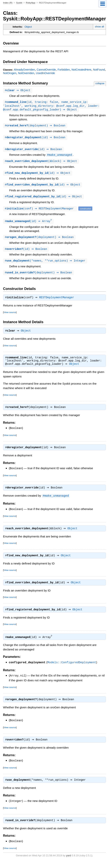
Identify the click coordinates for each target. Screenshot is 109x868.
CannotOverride (46, 70)
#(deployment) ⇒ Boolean (36, 126)
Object (28, 27)
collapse (100, 83)
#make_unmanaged (59, 156)
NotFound (99, 70)
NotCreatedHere (81, 70)
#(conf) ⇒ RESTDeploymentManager (41, 211)
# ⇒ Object (18, 91)
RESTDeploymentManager (58, 301)
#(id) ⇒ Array (29, 224)
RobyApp (31, 3)
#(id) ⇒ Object (38, 175)
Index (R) (8, 3)
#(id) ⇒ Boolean (36, 139)
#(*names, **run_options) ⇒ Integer (46, 264)
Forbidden (64, 70)
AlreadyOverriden (24, 70)
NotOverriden (26, 73)
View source (10, 316)
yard (69, 862)
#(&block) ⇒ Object (41, 163)
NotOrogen (10, 73)
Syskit (19, 3)
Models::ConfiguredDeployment (72, 668)
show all (99, 27)
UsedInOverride (45, 73)
